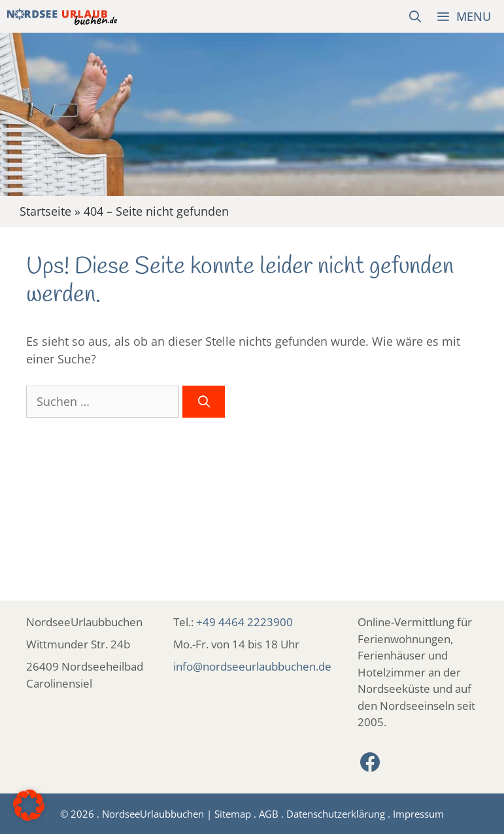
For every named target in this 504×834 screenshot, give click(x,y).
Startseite (45, 211)
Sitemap (233, 814)
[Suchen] (204, 402)
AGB (269, 814)
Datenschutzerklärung (336, 814)
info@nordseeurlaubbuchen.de (252, 666)
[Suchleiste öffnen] (415, 16)
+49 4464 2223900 (244, 622)
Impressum (418, 814)
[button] (29, 805)
